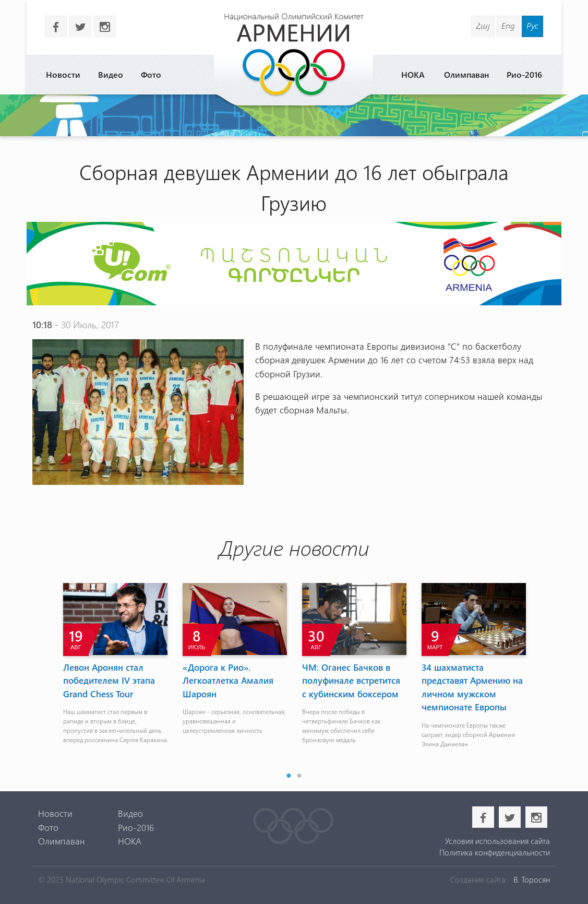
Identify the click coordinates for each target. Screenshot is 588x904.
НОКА (413, 74)
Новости (63, 74)
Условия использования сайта (497, 841)
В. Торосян (532, 879)
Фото (151, 74)
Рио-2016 (524, 74)
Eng (508, 25)
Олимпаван (466, 74)
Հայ (483, 25)
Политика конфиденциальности (495, 852)
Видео (111, 74)
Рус (532, 25)
